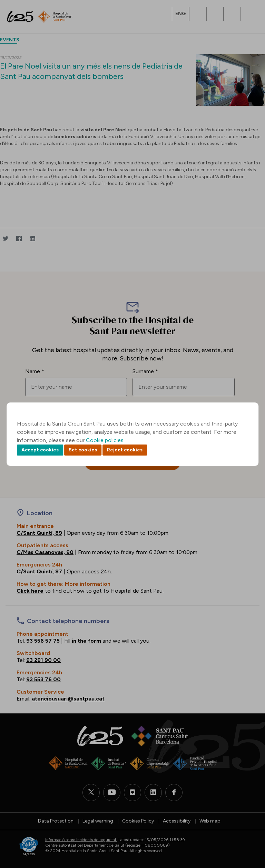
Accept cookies (40, 450)
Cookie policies (105, 440)
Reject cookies (125, 450)
